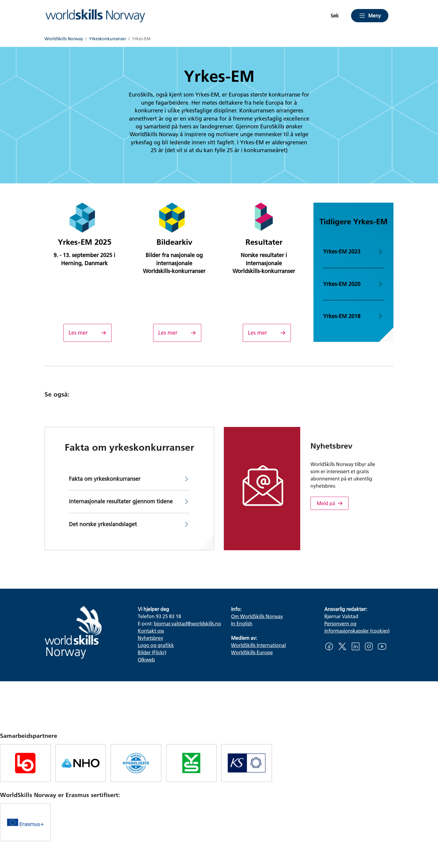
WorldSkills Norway (64, 39)
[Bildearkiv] (177, 333)
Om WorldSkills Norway (257, 616)
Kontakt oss (151, 631)
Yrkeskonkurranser (108, 39)
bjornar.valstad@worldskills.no (188, 623)
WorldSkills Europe (252, 652)
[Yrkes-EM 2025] (88, 333)
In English (242, 623)
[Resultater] (267, 333)
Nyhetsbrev (150, 638)
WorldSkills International (258, 645)
